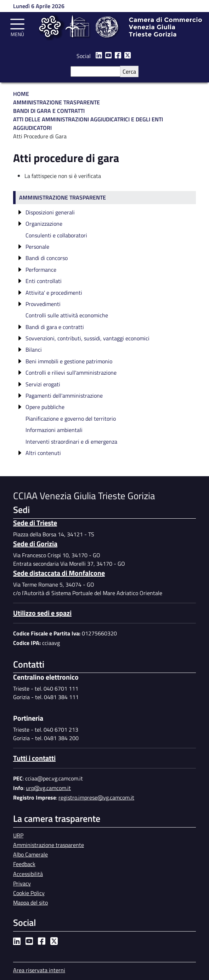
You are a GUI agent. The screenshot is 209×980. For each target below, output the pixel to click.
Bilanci (34, 350)
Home (21, 94)
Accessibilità (28, 874)
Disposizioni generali (50, 212)
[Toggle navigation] (17, 27)
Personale (37, 247)
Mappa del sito (30, 903)
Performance (41, 270)
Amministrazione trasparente (63, 197)
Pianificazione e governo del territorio (71, 419)
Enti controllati (44, 281)
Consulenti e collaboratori (56, 235)
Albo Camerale (30, 854)
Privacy (22, 883)
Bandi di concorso (47, 258)
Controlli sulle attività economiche (67, 315)
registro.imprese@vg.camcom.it (96, 797)
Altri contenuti (43, 453)
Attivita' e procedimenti (54, 293)
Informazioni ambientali (54, 430)
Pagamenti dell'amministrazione (64, 396)
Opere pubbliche (45, 407)
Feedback (24, 864)
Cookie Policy (29, 893)
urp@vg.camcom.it (48, 788)
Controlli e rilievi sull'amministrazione (71, 373)
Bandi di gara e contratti (55, 327)
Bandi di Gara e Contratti (49, 111)
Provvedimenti (43, 304)
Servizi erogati (43, 384)
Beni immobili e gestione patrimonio (69, 361)
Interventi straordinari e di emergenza (71, 442)
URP (18, 835)
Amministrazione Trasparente (57, 102)
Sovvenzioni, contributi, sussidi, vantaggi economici (87, 338)
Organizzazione (44, 224)
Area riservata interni (39, 970)
